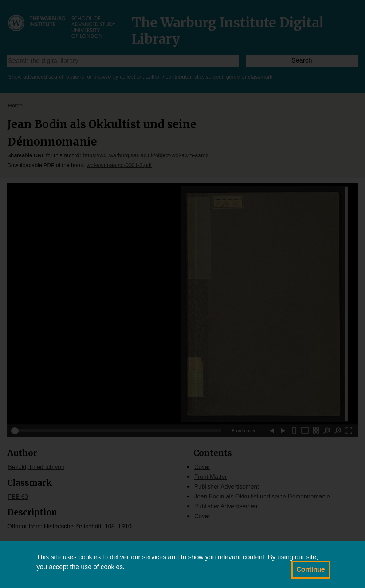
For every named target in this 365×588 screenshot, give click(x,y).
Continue (311, 569)
